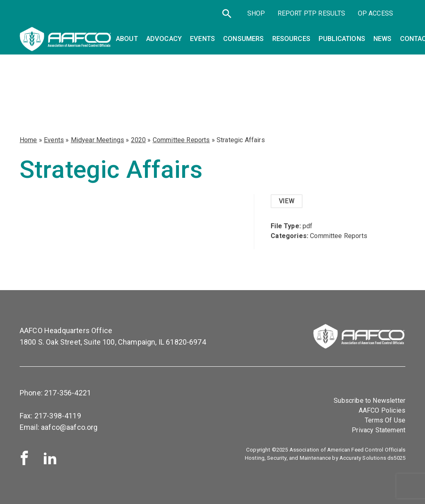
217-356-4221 (68, 393)
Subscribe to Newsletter (370, 401)
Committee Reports (181, 140)
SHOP (256, 13)
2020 (139, 140)
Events (54, 140)
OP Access (375, 13)
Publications (342, 39)
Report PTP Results (312, 13)
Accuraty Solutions (363, 458)
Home (28, 140)
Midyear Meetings (98, 140)
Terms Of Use (385, 420)
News (383, 39)
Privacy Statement (379, 430)
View (287, 201)
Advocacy (164, 39)
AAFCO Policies (382, 410)
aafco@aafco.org (69, 427)
